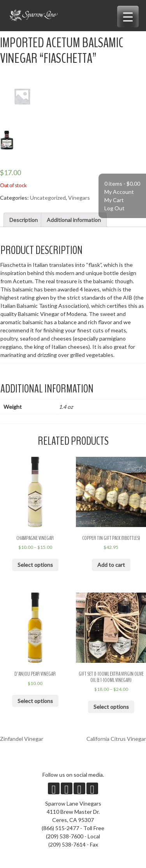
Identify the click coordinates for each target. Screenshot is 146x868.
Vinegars (79, 198)
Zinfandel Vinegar (22, 739)
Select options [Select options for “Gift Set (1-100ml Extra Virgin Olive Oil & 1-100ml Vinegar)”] (111, 707)
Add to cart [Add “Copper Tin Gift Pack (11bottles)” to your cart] (111, 565)
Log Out (114, 208)
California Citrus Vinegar (116, 739)
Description (24, 220)
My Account (119, 192)
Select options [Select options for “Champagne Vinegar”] (35, 565)
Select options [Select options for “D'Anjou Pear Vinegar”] (35, 701)
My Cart (114, 200)
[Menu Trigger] (128, 17)
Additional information (74, 220)
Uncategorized (48, 198)
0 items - (122, 184)
